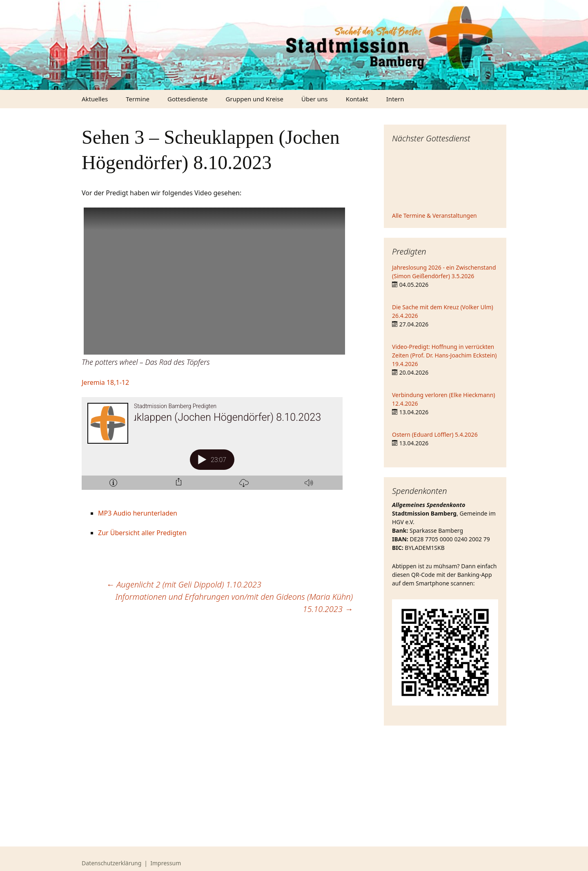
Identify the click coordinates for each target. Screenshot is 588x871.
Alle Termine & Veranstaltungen (434, 216)
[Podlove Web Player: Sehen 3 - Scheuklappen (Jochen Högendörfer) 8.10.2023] (217, 448)
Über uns (314, 99)
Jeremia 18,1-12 (105, 382)
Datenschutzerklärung (111, 863)
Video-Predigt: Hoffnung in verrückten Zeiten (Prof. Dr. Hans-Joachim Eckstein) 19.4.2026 (444, 355)
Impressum (166, 863)
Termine (138, 99)
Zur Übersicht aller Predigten (142, 533)
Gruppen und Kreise (255, 99)
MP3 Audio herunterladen (138, 513)
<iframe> (445, 179)
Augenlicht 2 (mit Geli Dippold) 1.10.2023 (184, 584)
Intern (395, 99)
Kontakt (357, 99)
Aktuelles (95, 99)
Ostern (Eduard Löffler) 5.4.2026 (435, 434)
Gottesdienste (187, 99)
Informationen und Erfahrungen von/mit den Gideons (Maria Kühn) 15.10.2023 (234, 603)
